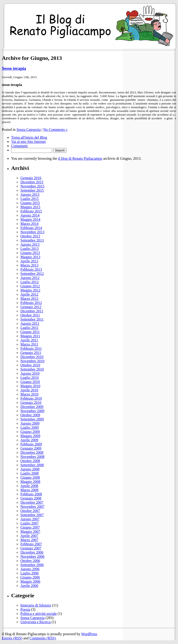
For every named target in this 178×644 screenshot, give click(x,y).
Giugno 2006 (30, 577)
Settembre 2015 (32, 190)
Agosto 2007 (30, 519)
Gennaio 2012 (31, 307)
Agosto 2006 (30, 569)
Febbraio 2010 (31, 398)
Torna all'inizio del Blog (29, 137)
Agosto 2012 (30, 278)
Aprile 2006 (29, 586)
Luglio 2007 (30, 523)
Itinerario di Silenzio (36, 605)
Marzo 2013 (29, 265)
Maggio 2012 (30, 290)
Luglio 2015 (30, 199)
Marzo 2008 (29, 490)
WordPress (89, 634)
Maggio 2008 (30, 482)
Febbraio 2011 (31, 348)
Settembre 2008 (32, 465)
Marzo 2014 (29, 224)
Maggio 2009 (30, 436)
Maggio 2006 (30, 581)
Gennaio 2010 (31, 403)
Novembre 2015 (32, 186)
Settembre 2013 (32, 240)
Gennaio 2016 (31, 178)
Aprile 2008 (29, 486)
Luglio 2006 (30, 573)
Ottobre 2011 (30, 315)
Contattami (19, 146)
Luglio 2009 (30, 428)
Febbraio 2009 (31, 444)
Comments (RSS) (43, 638)
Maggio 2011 (30, 336)
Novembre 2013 (32, 232)
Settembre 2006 (32, 565)
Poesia (25, 609)
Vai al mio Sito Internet (28, 142)
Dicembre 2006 (32, 552)
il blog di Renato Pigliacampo (80, 158)
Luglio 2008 (30, 473)
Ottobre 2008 (30, 461)
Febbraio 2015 (31, 211)
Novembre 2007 (32, 507)
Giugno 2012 (30, 286)
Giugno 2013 (30, 253)
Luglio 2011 (29, 328)
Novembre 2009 (32, 411)
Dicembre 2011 (32, 311)
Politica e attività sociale (39, 614)
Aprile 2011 (29, 340)
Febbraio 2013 (31, 269)
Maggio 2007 (30, 532)
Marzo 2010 (29, 394)
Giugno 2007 (30, 527)
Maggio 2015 (30, 207)
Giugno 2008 (30, 477)
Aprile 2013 (29, 261)
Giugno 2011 (30, 332)
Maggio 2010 (30, 386)
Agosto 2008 (30, 469)
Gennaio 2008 (31, 498)
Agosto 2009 (30, 423)
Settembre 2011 (32, 319)
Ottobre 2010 (30, 365)
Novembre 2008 (32, 457)
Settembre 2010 (32, 369)
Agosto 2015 (30, 195)
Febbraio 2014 (31, 228)
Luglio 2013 (30, 249)
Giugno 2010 (30, 382)
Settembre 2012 (32, 274)
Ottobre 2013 (30, 236)
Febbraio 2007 (31, 544)
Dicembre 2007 (32, 502)
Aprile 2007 (29, 536)
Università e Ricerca (36, 622)
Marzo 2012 (29, 299)
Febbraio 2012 (31, 303)
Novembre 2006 (32, 557)
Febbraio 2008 (31, 494)
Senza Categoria (29, 130)
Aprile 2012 (29, 294)
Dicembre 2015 (32, 182)
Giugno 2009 (30, 432)
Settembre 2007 (32, 515)
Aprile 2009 (29, 440)
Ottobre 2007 (30, 511)
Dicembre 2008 (32, 452)
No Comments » (56, 130)
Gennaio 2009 (31, 448)
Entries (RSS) (12, 638)
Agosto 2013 (30, 244)
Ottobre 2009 (30, 415)
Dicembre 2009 (32, 407)
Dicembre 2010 (32, 357)
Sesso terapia (14, 68)
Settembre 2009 (32, 419)
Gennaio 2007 (31, 548)
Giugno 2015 (30, 203)
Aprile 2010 (29, 390)
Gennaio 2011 (31, 353)
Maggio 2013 (30, 257)
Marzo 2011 (29, 344)
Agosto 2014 (30, 215)
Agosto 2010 (30, 373)
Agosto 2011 (30, 324)
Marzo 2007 (29, 540)
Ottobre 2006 (30, 561)
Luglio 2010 (30, 378)
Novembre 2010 (32, 361)
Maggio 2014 (30, 219)
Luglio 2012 (30, 282)
